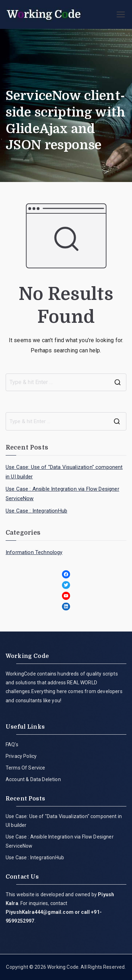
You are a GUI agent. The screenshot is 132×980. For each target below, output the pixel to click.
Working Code (63, 967)
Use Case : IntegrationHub (36, 511)
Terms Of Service (26, 768)
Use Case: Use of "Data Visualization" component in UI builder (64, 472)
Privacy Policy (21, 756)
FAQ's (12, 745)
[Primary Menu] (121, 14)
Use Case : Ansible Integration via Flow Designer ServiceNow (62, 494)
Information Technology (34, 552)
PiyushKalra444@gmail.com (40, 912)
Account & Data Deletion (33, 779)
